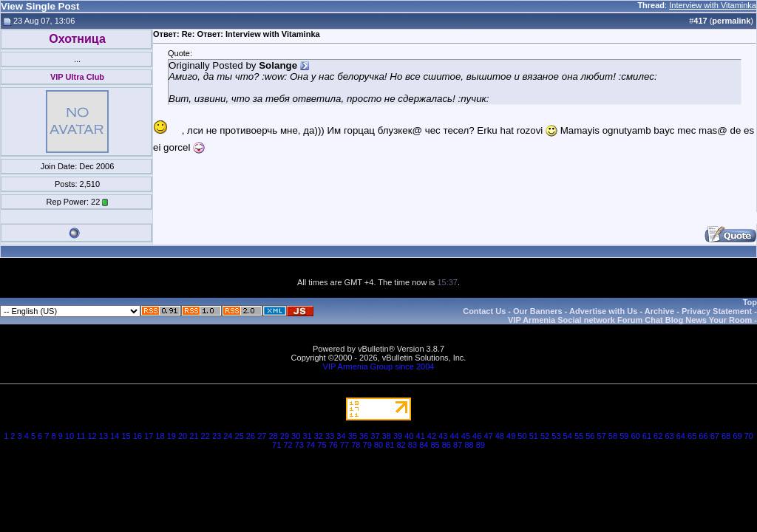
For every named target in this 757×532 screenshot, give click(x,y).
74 (310, 445)
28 (273, 436)
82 (401, 445)
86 (447, 445)
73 (299, 445)
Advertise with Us (603, 311)
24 (228, 436)
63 (669, 436)
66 (703, 436)
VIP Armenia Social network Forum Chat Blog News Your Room (630, 320)
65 (692, 436)
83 (413, 445)
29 (285, 436)
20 (183, 436)
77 (344, 445)
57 (602, 436)
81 (390, 445)
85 (435, 445)
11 (81, 436)
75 (322, 445)
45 (466, 436)
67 (715, 436)
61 (647, 436)
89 (481, 445)
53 (556, 436)
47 (488, 436)
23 (217, 436)
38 (387, 436)
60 (635, 436)
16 (138, 436)
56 (590, 436)
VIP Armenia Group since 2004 (379, 366)
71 (276, 445)
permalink (731, 21)
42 (432, 436)
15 (126, 436)
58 (613, 436)
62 (658, 436)
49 (511, 436)
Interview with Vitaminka (713, 5)
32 (319, 436)
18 (160, 436)
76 (333, 445)
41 (421, 436)
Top (750, 302)
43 (443, 436)
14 (115, 436)
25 (240, 436)
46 (477, 436)
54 (568, 436)
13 (103, 436)
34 (341, 436)
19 (172, 436)
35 (353, 436)
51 (534, 436)
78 (356, 445)
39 (398, 436)
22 (206, 436)
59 (624, 436)
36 (364, 436)
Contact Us (484, 311)
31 (307, 436)
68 (726, 436)
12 (92, 436)
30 (296, 436)
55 (579, 436)
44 (454, 436)
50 (522, 436)
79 (367, 445)
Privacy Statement (717, 311)
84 (424, 445)
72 (288, 445)
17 (149, 436)
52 (545, 436)
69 (737, 436)
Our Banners (538, 311)
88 (469, 445)
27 (262, 436)
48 (500, 436)
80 (378, 445)
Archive (659, 311)
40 (409, 436)
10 (69, 436)
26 (251, 436)
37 (375, 436)
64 (681, 436)
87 (458, 445)
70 (749, 436)
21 (194, 436)
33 (330, 436)
